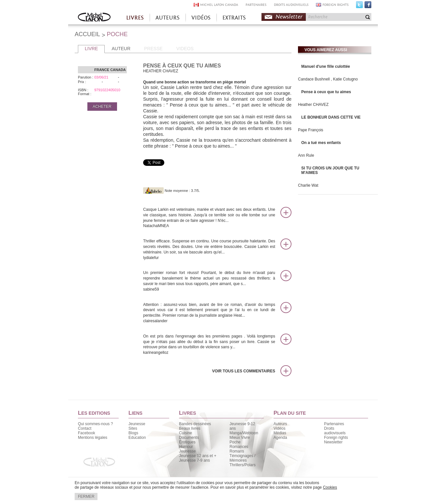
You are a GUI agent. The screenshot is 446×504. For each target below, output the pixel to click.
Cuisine (186, 433)
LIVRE (91, 49)
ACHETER (102, 107)
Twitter (359, 6)
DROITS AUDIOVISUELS (291, 5)
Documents (189, 438)
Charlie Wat (308, 185)
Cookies (330, 487)
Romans (237, 451)
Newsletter (289, 17)
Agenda (280, 438)
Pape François (311, 130)
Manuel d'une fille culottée (326, 66)
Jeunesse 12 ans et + (198, 456)
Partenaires (334, 424)
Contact (85, 428)
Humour (186, 447)
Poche (235, 442)
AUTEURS (168, 18)
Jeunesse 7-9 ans (194, 460)
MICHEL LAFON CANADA (219, 5)
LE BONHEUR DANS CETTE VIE (331, 117)
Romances (239, 447)
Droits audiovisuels (335, 431)
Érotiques (187, 442)
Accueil (94, 18)
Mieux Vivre (240, 438)
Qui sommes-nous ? (95, 424)
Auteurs (280, 424)
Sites (133, 428)
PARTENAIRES (256, 5)
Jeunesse (137, 424)
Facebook (368, 6)
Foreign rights (336, 438)
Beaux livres (190, 428)
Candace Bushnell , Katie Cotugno (328, 79)
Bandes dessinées (195, 424)
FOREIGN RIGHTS (335, 5)
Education (137, 438)
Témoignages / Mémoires (242, 458)
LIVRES (135, 18)
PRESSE (153, 49)
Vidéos (279, 428)
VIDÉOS (201, 18)
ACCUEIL (87, 34)
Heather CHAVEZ (313, 105)
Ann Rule (306, 155)
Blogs (133, 433)
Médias (280, 433)
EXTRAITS (234, 18)
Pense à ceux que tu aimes (326, 92)
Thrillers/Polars (243, 465)
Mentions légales (93, 438)
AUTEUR (121, 49)
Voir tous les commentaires (244, 371)
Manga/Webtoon (244, 433)
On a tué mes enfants (321, 143)
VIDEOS (185, 49)
